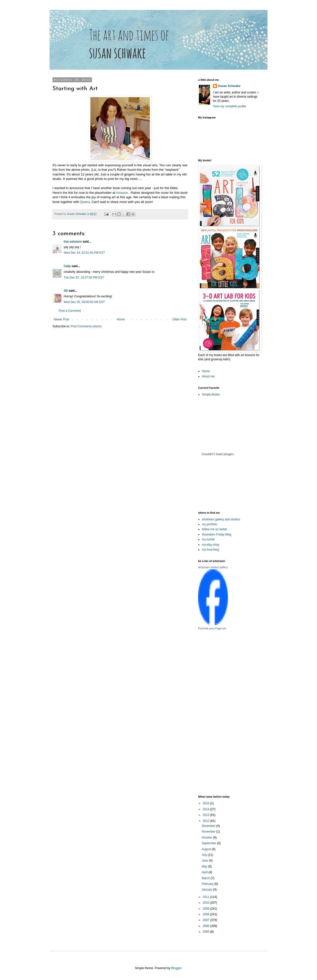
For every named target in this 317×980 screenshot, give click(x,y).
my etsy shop (211, 545)
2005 (207, 932)
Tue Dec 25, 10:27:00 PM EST (84, 278)
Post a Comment (70, 311)
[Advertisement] (253, 712)
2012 (207, 821)
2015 (207, 803)
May (205, 867)
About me (208, 376)
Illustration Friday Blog (217, 534)
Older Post (179, 319)
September (209, 843)
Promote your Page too (212, 628)
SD (66, 291)
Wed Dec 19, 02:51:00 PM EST (84, 253)
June (205, 861)
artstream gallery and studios (221, 519)
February (208, 884)
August (207, 849)
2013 (207, 815)
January (207, 890)
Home (121, 319)
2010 (207, 903)
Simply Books (211, 394)
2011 (207, 897)
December (209, 826)
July (205, 855)
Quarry (85, 202)
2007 (207, 920)
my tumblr (208, 539)
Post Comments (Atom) (86, 326)
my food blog (210, 550)
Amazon (122, 193)
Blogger (176, 968)
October (207, 838)
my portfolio (210, 524)
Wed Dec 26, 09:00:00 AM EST (84, 302)
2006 (207, 926)
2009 (207, 909)
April (205, 872)
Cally (67, 266)
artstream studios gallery (213, 567)
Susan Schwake (229, 86)
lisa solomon (73, 242)
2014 (207, 809)
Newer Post (61, 319)
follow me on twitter (215, 529)
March (206, 878)
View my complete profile (229, 106)
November (209, 832)
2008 (207, 914)
